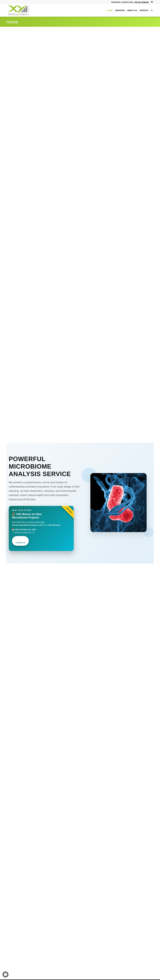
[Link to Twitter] (152, 2)
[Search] (152, 10)
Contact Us (20, 543)
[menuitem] (110, 10)
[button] (5, 974)
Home (12, 22)
